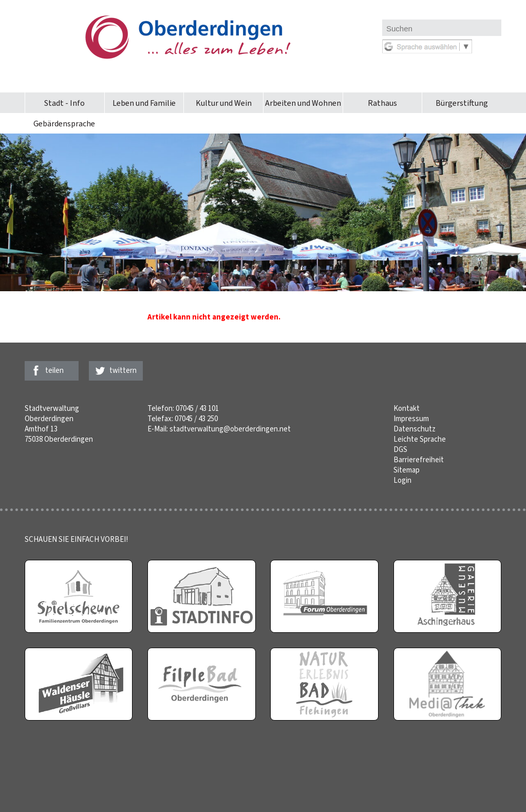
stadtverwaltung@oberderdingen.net (230, 429)
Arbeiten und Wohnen (303, 103)
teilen (54, 370)
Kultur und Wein (224, 103)
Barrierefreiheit (419, 460)
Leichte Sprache (420, 439)
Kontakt (407, 408)
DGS (400, 449)
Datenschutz (415, 429)
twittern (123, 370)
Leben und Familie (144, 103)
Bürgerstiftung (462, 103)
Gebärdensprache (64, 124)
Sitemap (407, 470)
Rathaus (382, 103)
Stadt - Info (64, 103)
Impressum (411, 419)
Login (402, 480)
